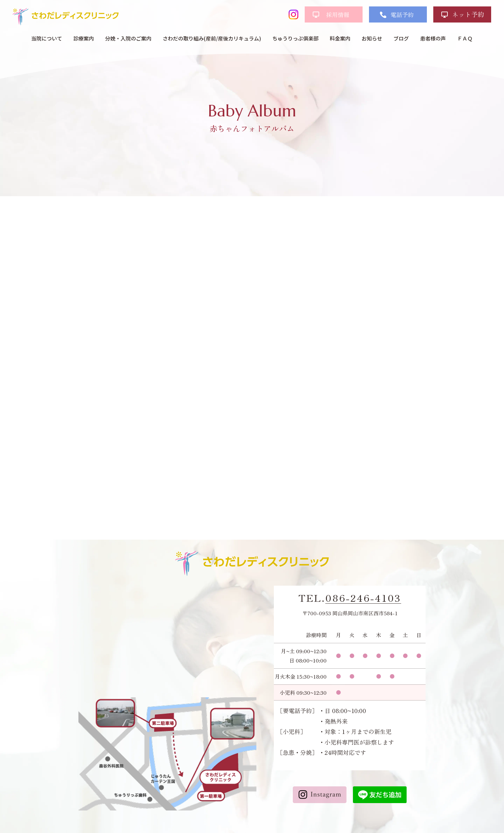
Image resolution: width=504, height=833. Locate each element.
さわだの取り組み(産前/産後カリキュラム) (212, 38)
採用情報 (338, 14)
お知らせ (372, 38)
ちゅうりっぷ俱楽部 (295, 38)
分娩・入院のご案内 (128, 38)
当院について (47, 38)
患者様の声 (433, 38)
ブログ (401, 38)
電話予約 (402, 14)
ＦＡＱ (465, 38)
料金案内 (340, 38)
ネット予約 (468, 14)
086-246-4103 (363, 598)
